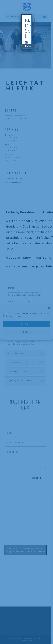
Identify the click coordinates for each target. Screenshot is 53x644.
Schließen (26, 46)
